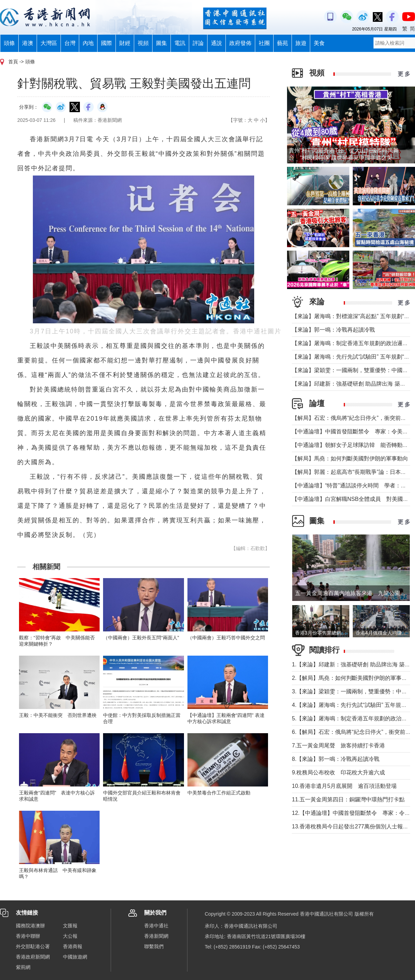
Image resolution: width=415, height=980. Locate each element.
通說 (216, 43)
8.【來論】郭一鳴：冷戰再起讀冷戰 (336, 759)
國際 (107, 43)
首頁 (13, 62)
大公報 (70, 936)
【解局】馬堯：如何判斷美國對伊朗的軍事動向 (350, 458)
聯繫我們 (154, 946)
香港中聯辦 (28, 936)
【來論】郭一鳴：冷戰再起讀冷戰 (333, 330)
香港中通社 (156, 926)
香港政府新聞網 (33, 957)
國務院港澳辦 (30, 926)
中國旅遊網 (75, 957)
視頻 (143, 43)
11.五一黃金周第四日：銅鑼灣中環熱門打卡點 (348, 799)
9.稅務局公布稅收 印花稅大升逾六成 (338, 772)
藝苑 (283, 43)
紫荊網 (23, 967)
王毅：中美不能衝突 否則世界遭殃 (58, 715)
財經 (125, 43)
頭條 (9, 43)
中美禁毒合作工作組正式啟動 (219, 793)
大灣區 (49, 43)
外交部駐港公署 (33, 946)
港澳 (28, 43)
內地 (88, 43)
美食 (319, 43)
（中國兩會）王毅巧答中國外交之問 (226, 638)
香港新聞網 (156, 936)
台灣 (70, 43)
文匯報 (70, 926)
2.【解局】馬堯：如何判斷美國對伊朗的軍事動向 (352, 678)
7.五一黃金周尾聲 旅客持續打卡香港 (338, 745)
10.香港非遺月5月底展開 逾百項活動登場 (344, 786)
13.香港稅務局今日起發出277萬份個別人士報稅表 (353, 826)
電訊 (180, 43)
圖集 (162, 43)
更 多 (404, 74)
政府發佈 (240, 43)
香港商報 (73, 946)
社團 (264, 43)
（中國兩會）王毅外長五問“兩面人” (141, 638)
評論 (198, 43)
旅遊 (301, 43)
